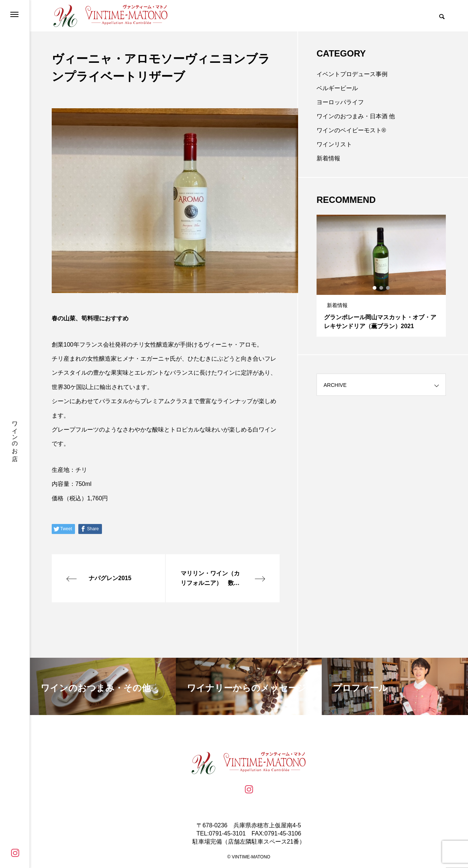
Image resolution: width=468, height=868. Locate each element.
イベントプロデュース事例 (352, 74)
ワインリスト (334, 144)
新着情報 (328, 158)
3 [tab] (388, 288)
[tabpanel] (381, 276)
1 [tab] (375, 288)
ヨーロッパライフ (340, 102)
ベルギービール (337, 88)
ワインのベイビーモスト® (351, 130)
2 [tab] (382, 288)
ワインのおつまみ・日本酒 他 (356, 116)
